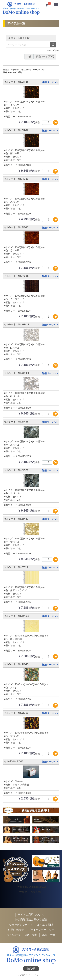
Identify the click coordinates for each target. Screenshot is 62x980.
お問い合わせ (16, 930)
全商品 (6, 70)
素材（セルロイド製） (13, 72)
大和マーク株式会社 (31, 892)
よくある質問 (45, 925)
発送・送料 (31, 935)
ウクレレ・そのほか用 (21, 70)
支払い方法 (14, 935)
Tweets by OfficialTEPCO (31, 887)
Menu (56, 3)
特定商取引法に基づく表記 (31, 920)
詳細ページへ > (50, 82)
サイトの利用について (31, 915)
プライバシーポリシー (41, 930)
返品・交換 (48, 935)
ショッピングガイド (21, 925)
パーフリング (39, 70)
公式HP (31, 969)
